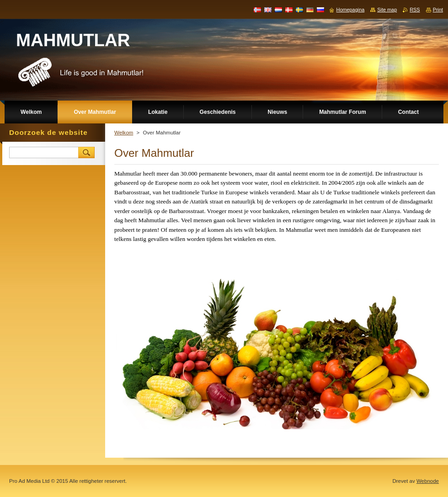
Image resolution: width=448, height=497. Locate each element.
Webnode (428, 481)
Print (438, 10)
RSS (415, 10)
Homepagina (351, 10)
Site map (387, 10)
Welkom (124, 133)
